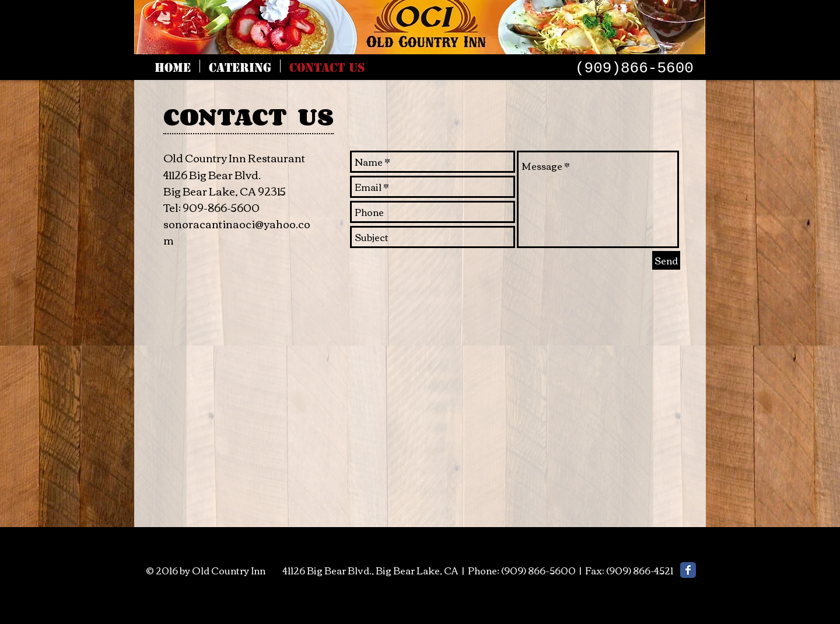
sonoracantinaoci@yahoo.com (237, 232)
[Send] (666, 260)
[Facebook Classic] (688, 570)
